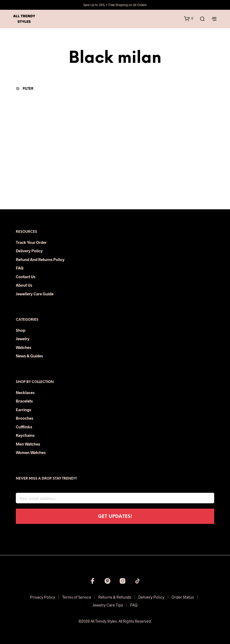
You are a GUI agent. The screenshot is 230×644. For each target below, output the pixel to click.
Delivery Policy (29, 251)
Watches (23, 347)
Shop (21, 330)
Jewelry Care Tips (108, 605)
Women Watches (31, 452)
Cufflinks (24, 427)
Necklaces (25, 392)
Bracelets (24, 401)
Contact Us (26, 277)
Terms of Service (77, 597)
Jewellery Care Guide (35, 294)
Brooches (25, 418)
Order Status (183, 597)
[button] (189, 18)
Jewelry (23, 339)
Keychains (25, 435)
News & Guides (29, 356)
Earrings (23, 410)
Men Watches (28, 444)
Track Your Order (31, 242)
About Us (24, 285)
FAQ (20, 268)
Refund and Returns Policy (40, 259)
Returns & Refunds (115, 597)
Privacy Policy (43, 597)
